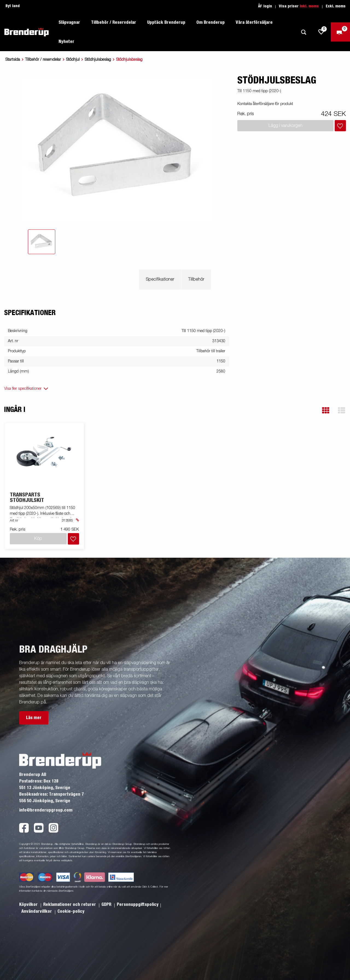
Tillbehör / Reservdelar (114, 22)
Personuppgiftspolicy (138, 905)
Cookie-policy (71, 911)
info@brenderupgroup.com (46, 810)
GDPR (107, 905)
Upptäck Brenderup (166, 22)
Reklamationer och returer (70, 905)
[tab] (42, 242)
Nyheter (66, 42)
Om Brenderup (211, 22)
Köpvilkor (29, 905)
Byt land (13, 6)
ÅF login (265, 6)
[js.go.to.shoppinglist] (321, 32)
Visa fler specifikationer (23, 389)
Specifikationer (160, 280)
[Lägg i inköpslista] (340, 126)
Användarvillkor (37, 911)
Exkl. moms (336, 6)
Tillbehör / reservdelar (43, 60)
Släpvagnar (69, 22)
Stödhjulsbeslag (98, 60)
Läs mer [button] (34, 718)
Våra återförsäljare (254, 22)
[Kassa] (340, 32)
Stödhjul (73, 60)
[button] (326, 410)
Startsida (13, 60)
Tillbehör (196, 280)
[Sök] (304, 32)
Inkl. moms (309, 6)
